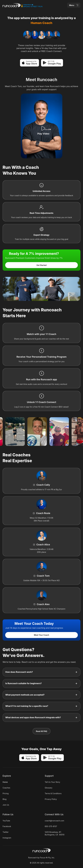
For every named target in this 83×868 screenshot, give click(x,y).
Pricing (6, 793)
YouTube (6, 821)
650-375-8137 (51, 826)
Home (5, 782)
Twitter (6, 832)
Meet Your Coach (41, 635)
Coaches (6, 788)
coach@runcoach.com (54, 821)
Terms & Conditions (53, 793)
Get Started (41, 265)
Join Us (6, 805)
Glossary (49, 788)
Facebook (7, 826)
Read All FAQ (41, 731)
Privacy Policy (51, 799)
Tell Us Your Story (52, 782)
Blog (5, 799)
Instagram (7, 838)
